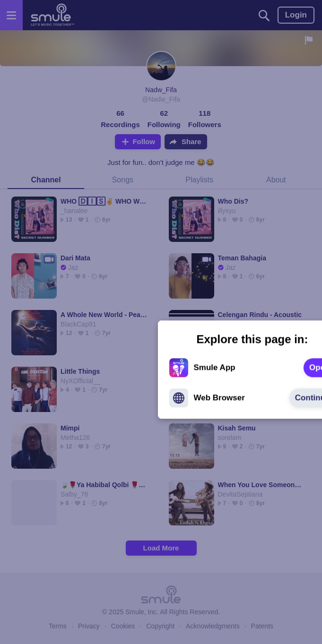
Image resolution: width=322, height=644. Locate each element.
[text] (228, 320)
